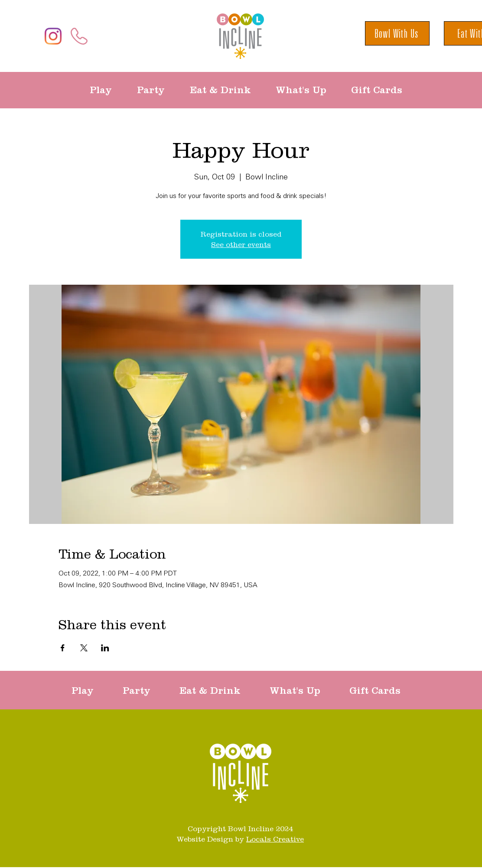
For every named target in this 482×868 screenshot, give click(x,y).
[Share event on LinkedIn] (105, 648)
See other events (241, 244)
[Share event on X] (84, 648)
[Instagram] (53, 36)
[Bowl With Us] (397, 33)
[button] (107, 90)
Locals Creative (275, 839)
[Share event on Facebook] (63, 648)
